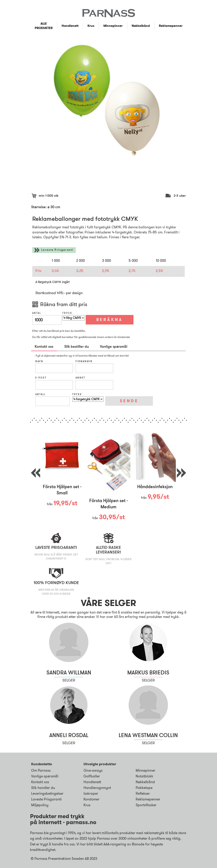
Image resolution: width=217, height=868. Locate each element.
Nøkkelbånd (141, 26)
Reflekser (143, 793)
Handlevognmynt (97, 788)
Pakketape (144, 788)
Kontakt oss (40, 782)
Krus (91, 26)
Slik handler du (43, 788)
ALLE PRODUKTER (44, 26)
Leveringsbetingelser (47, 793)
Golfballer (92, 776)
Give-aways (93, 770)
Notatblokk (144, 776)
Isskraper (91, 793)
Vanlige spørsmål (45, 776)
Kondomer (91, 799)
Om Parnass (41, 770)
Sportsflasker (146, 805)
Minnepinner (113, 26)
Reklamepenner (171, 26)
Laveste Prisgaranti (57, 250)
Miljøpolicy (40, 805)
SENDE (129, 401)
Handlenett (70, 26)
